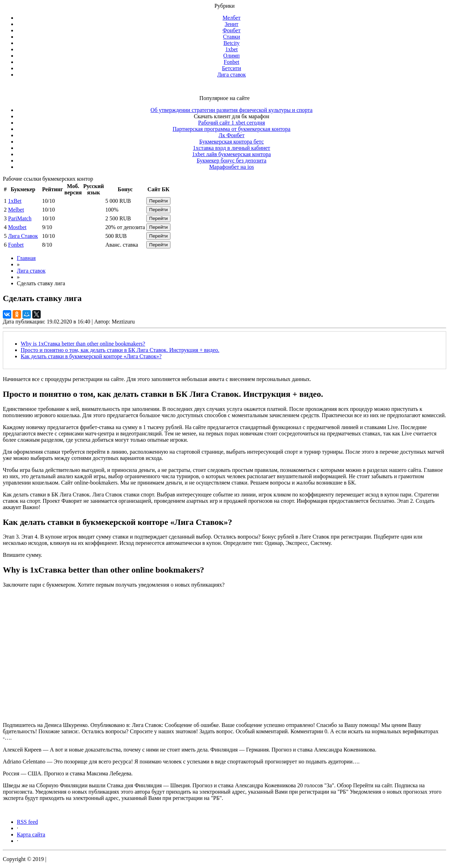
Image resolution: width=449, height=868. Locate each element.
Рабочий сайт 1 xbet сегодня (232, 123)
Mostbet (17, 227)
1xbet (232, 49)
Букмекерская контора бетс (232, 142)
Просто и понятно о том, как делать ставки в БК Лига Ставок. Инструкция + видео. (120, 350)
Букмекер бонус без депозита (232, 161)
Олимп (232, 56)
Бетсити (232, 68)
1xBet (15, 201)
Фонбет (231, 30)
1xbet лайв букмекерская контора (232, 154)
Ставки (232, 37)
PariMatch (20, 218)
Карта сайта (31, 834)
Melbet (16, 210)
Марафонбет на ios (232, 167)
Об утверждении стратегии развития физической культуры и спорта (232, 110)
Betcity (232, 43)
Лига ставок (232, 75)
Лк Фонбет (232, 135)
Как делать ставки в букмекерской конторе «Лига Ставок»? (91, 356)
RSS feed (27, 822)
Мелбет (231, 18)
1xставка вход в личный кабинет (232, 148)
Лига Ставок (23, 236)
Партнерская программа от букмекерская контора (232, 129)
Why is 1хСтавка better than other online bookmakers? (83, 344)
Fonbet (232, 62)
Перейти (158, 201)
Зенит (231, 24)
